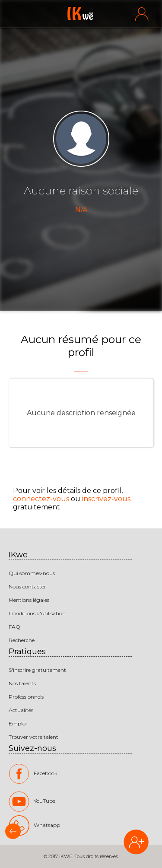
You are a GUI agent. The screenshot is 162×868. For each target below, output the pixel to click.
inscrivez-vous (106, 499)
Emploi (18, 723)
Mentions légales (29, 600)
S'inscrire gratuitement (37, 670)
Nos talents (22, 683)
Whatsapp (34, 825)
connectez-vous (41, 499)
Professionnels (26, 697)
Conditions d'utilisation (37, 613)
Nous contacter (27, 587)
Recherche (22, 640)
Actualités (21, 710)
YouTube (32, 801)
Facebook (33, 774)
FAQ (14, 627)
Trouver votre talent (33, 737)
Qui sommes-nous (32, 573)
